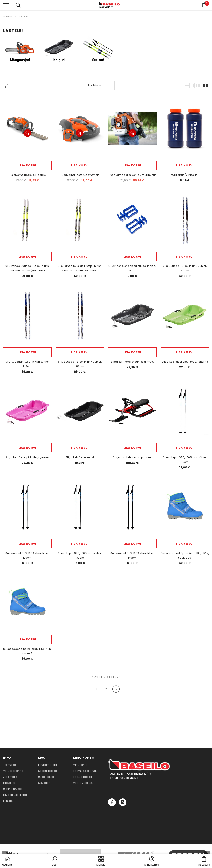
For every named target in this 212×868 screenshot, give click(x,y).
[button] (187, 86)
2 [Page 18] (106, 689)
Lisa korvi (27, 165)
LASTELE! (23, 16)
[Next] (116, 689)
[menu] (6, 5)
